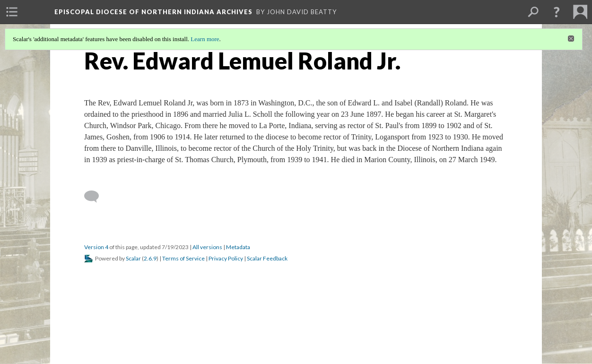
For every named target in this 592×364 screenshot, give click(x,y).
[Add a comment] (96, 197)
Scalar (133, 258)
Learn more (205, 39)
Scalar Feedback (267, 258)
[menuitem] (12, 12)
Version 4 (96, 247)
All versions (207, 247)
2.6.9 (150, 258)
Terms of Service (183, 258)
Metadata (238, 247)
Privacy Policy (226, 258)
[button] (557, 12)
